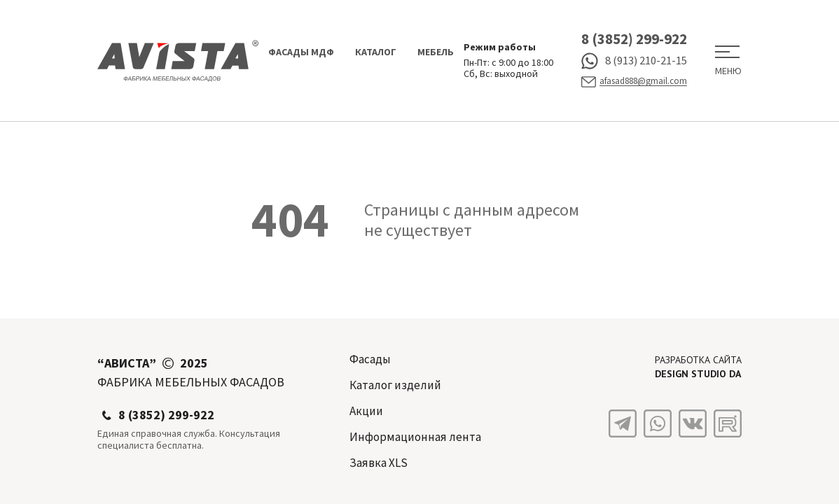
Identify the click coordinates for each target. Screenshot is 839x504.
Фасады (370, 359)
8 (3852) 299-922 (634, 39)
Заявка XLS (379, 463)
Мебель (436, 52)
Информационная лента (415, 437)
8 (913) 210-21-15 (634, 61)
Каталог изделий (395, 385)
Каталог (376, 52)
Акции (366, 411)
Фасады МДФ (301, 52)
